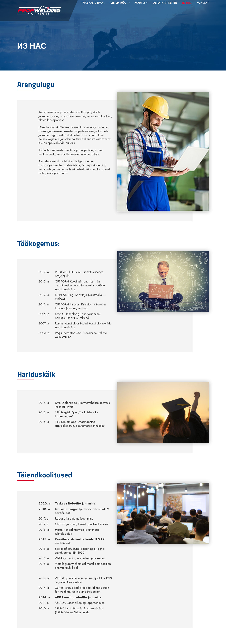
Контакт (203, 12)
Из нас (187, 12)
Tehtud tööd (118, 12)
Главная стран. (93, 12)
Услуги (140, 12)
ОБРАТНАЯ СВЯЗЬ (165, 12)
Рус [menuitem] (204, 4)
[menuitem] (204, 4)
